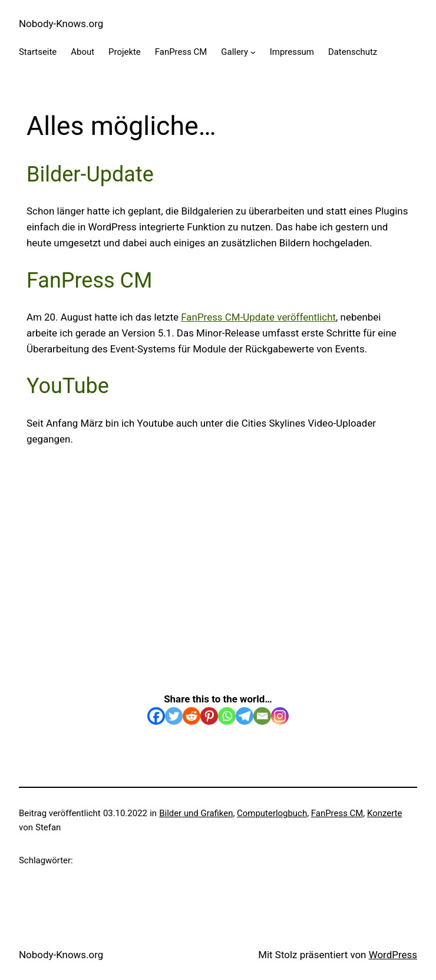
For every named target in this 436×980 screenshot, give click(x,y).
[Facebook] (156, 716)
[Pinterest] (209, 716)
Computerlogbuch (272, 813)
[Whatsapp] (227, 716)
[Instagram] (280, 716)
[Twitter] (174, 716)
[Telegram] (245, 716)
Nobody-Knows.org (61, 24)
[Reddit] (191, 716)
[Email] (262, 716)
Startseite (38, 52)
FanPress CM (337, 813)
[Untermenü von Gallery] (253, 52)
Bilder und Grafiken (196, 813)
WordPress (393, 955)
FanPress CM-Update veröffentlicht (258, 317)
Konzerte (384, 813)
